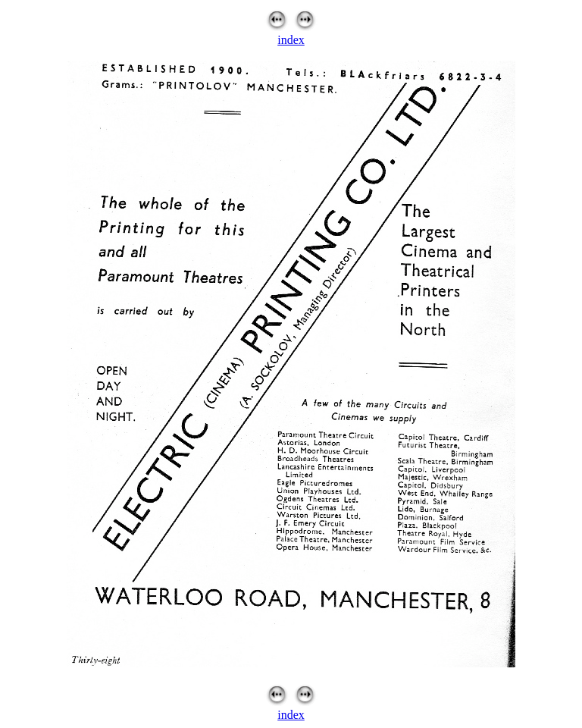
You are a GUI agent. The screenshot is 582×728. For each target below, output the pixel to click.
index (291, 40)
